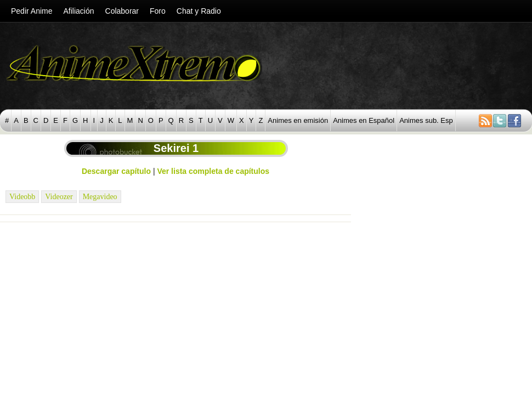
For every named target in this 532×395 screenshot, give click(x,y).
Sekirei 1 (176, 148)
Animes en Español (364, 120)
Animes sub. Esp (426, 120)
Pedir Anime (32, 11)
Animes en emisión (298, 120)
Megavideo (100, 197)
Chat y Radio (199, 11)
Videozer (59, 197)
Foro (158, 11)
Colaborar (122, 11)
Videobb (22, 197)
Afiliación (78, 11)
